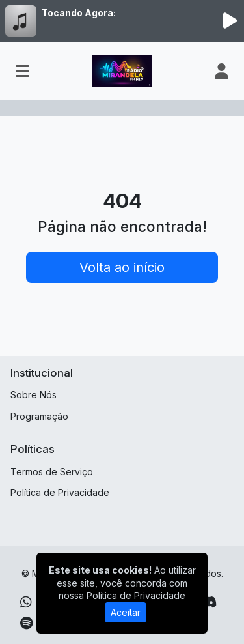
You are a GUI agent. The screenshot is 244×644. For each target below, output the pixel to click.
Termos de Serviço (52, 472)
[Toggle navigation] (22, 71)
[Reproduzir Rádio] (230, 21)
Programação (39, 416)
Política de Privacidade (60, 492)
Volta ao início (122, 267)
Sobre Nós (34, 395)
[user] (222, 71)
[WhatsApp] (26, 602)
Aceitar (126, 612)
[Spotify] (26, 623)
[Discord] (209, 602)
